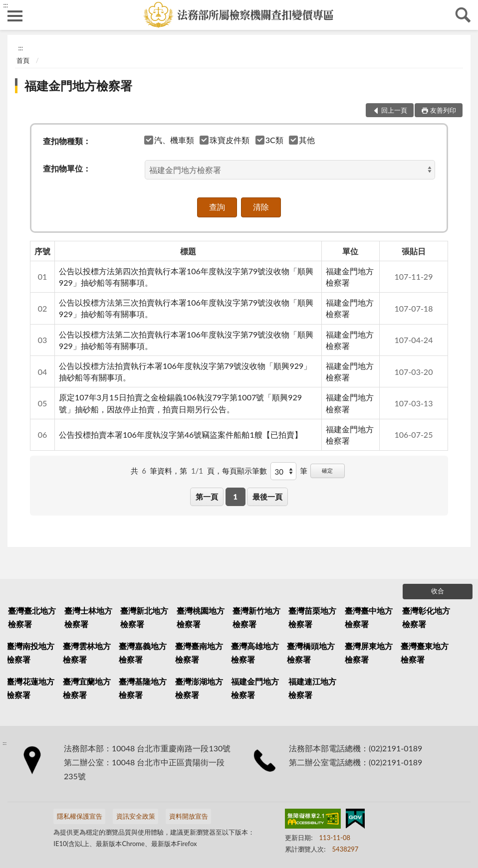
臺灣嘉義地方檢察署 (143, 652)
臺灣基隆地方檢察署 (143, 688)
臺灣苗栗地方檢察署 (312, 617)
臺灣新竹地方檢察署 (256, 617)
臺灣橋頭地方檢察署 (311, 652)
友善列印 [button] (443, 110)
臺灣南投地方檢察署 (30, 652)
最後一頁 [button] (267, 497)
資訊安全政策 (136, 816)
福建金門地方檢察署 (78, 86)
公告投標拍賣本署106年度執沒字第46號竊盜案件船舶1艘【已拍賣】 (181, 434)
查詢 (463, 15)
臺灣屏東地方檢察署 (369, 652)
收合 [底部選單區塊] (438, 591)
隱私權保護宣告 (80, 816)
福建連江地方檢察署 (312, 688)
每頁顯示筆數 (244, 471)
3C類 (270, 140)
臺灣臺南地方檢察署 (199, 652)
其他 (302, 140)
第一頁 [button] (207, 497)
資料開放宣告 (189, 816)
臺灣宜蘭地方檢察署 (87, 688)
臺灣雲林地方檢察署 (87, 652)
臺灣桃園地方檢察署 (201, 617)
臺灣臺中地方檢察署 (369, 617)
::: (5, 5)
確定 (327, 470)
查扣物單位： (67, 168)
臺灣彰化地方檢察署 (426, 617)
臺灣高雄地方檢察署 (255, 652)
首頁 (23, 60)
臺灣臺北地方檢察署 (32, 617)
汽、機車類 (169, 140)
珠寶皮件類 (225, 140)
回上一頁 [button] (394, 110)
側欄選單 (15, 16)
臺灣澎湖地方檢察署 (199, 688)
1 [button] (235, 497)
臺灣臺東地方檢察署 (425, 652)
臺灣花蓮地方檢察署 (30, 688)
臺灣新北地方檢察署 (144, 617)
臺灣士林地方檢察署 (88, 617)
